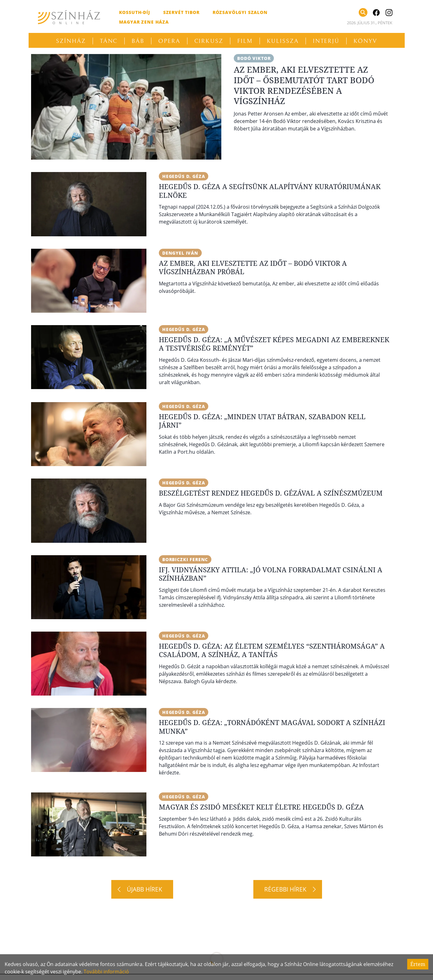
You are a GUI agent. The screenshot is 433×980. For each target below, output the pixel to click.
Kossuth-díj (135, 12)
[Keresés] (363, 12)
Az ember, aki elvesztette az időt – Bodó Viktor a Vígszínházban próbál (253, 267)
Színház (71, 41)
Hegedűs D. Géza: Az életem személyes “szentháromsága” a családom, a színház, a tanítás (272, 650)
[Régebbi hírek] (288, 889)
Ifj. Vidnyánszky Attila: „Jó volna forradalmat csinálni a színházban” (271, 574)
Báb (138, 41)
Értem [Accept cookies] (418, 964)
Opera (169, 41)
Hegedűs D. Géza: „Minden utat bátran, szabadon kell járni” (262, 421)
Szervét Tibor (181, 12)
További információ (106, 972)
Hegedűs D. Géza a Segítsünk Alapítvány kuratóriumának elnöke (270, 191)
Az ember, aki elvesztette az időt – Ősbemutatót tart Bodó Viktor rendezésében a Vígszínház (304, 85)
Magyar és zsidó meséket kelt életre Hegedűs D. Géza (261, 807)
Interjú (326, 41)
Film (245, 41)
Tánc (109, 41)
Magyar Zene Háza (144, 22)
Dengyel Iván (180, 253)
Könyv (365, 41)
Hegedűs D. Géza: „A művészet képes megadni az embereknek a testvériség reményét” (274, 344)
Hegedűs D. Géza (184, 176)
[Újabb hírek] (142, 889)
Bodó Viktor (254, 58)
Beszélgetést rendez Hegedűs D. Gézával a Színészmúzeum (271, 493)
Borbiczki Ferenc (185, 559)
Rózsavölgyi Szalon (240, 12)
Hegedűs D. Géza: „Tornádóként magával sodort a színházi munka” (272, 727)
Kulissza (283, 41)
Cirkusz (209, 41)
